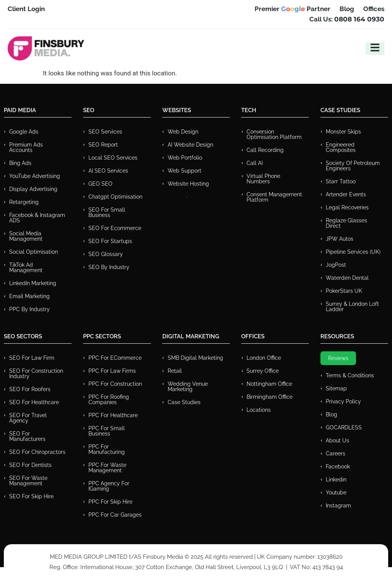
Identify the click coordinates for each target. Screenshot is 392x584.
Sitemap (336, 388)
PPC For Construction (115, 384)
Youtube (336, 493)
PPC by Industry (29, 309)
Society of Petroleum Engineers (353, 166)
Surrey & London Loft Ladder (352, 307)
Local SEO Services (113, 158)
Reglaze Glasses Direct (346, 223)
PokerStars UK (344, 291)
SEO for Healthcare (34, 402)
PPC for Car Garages (115, 515)
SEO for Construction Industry (36, 374)
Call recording (265, 150)
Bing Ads (20, 163)
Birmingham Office (269, 397)
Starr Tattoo (341, 181)
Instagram (338, 506)
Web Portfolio (185, 158)
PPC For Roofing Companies (109, 400)
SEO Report (103, 145)
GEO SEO (100, 184)
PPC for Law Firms (112, 371)
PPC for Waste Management (107, 468)
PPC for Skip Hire (110, 502)
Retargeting (24, 202)
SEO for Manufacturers (27, 436)
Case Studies (184, 402)
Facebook (338, 467)
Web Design (183, 132)
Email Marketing (29, 296)
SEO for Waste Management (28, 481)
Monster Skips (343, 132)
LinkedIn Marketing (33, 283)
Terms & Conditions (350, 375)
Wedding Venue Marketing (188, 387)
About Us (337, 440)
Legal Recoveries (347, 207)
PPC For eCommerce (115, 358)
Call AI (255, 163)
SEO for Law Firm (32, 358)
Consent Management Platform (274, 197)
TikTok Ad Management (26, 268)
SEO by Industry (109, 267)
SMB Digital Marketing (195, 358)
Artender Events (346, 194)
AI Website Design (190, 145)
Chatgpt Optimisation (115, 197)
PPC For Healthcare (113, 415)
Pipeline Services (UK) (353, 252)
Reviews (338, 358)
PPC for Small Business (107, 431)
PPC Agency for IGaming (109, 486)
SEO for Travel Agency (28, 418)
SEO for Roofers (30, 389)
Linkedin (336, 480)
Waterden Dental (347, 278)
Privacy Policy (343, 401)
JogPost (336, 265)
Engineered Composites (341, 147)
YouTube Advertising (35, 176)
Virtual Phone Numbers (263, 179)
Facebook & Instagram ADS (37, 218)
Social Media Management (26, 236)
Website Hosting (188, 184)
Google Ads (24, 132)
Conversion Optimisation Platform (274, 134)
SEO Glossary (106, 254)
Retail (175, 371)
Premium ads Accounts (26, 147)
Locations (259, 410)
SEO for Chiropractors (37, 452)
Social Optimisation (33, 252)
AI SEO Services (108, 171)
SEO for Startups (110, 241)
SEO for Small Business (107, 212)
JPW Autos (340, 239)
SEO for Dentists (30, 465)
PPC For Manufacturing (107, 449)
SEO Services (105, 132)
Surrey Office (263, 371)
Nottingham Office (269, 384)
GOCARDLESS (344, 427)
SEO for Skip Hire (31, 496)
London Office (264, 358)
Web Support (185, 171)
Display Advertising (33, 189)
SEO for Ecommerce (115, 228)
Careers (336, 453)
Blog (332, 414)
